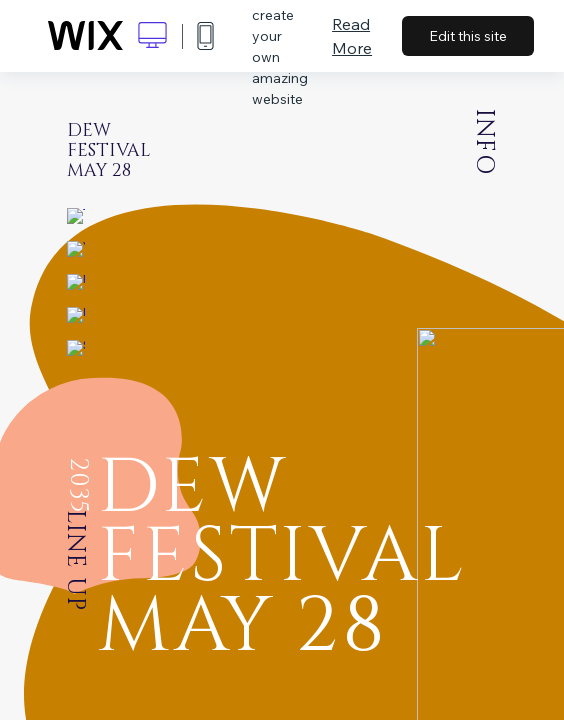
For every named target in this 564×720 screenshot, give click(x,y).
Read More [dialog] (352, 36)
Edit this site (468, 36)
